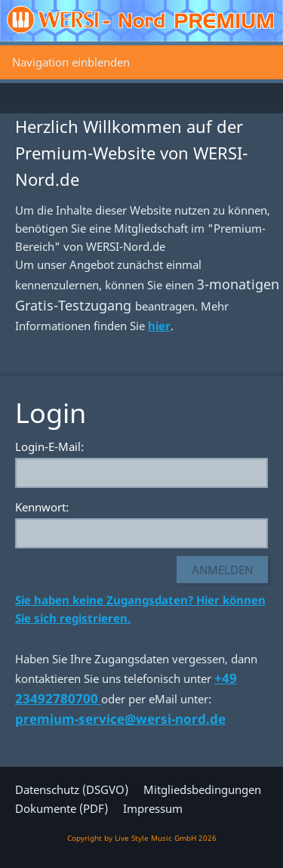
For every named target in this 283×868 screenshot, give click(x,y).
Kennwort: (42, 507)
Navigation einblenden (71, 62)
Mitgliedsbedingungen (202, 789)
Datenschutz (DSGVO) (72, 789)
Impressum (153, 808)
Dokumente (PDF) (62, 808)
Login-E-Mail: (49, 446)
